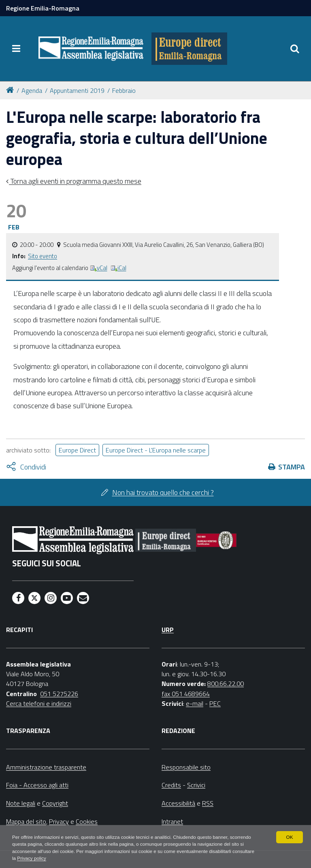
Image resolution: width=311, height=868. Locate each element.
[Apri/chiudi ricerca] (295, 49)
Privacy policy (56, 858)
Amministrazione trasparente (46, 767)
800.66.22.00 (226, 684)
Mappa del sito (26, 821)
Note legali (21, 803)
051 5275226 (59, 694)
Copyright (55, 803)
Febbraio (124, 90)
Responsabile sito (186, 767)
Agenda (32, 90)
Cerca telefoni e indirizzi (39, 703)
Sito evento (43, 256)
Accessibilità (178, 803)
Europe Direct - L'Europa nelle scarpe (156, 450)
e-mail (195, 703)
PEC (215, 703)
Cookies (87, 821)
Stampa (292, 467)
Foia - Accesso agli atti (37, 785)
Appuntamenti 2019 (77, 90)
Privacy (59, 821)
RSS (208, 803)
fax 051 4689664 (186, 694)
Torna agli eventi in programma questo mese (75, 181)
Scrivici (196, 785)
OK (289, 836)
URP (168, 630)
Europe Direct (77, 450)
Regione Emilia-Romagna (43, 8)
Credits (171, 785)
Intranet (172, 821)
